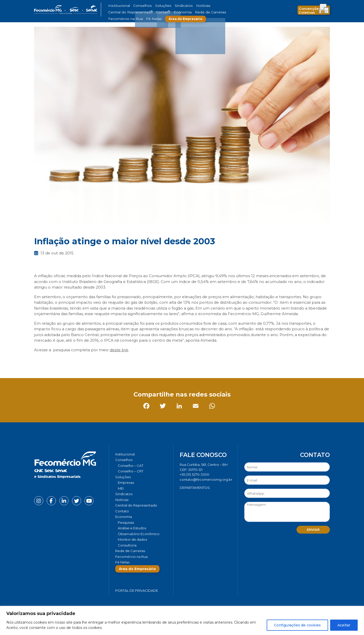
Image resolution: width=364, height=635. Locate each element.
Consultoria (127, 545)
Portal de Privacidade (137, 590)
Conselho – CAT (131, 466)
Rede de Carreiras (139, 12)
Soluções (154, 6)
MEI (121, 488)
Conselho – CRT (131, 471)
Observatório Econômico (139, 534)
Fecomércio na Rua (169, 12)
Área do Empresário (221, 12)
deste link (119, 350)
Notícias (187, 6)
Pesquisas (126, 522)
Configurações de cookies (297, 625)
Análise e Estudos (132, 528)
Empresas (126, 483)
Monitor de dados (132, 539)
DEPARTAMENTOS (195, 488)
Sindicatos (170, 6)
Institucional (117, 6)
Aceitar (344, 625)
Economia (116, 12)
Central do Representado (214, 6)
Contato (241, 6)
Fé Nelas (192, 12)
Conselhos (137, 6)
